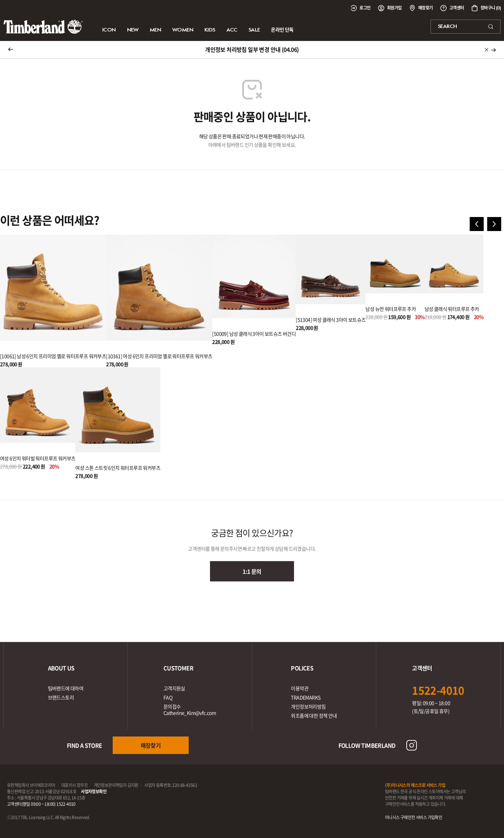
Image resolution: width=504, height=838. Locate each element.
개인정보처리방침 (308, 706)
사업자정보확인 (94, 791)
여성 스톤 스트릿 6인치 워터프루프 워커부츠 (118, 468)
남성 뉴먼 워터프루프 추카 (391, 309)
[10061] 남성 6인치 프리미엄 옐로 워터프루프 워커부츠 (53, 356)
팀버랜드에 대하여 (66, 688)
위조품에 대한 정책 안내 (314, 715)
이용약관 (300, 688)
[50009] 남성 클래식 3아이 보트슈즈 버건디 (254, 334)
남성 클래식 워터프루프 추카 (452, 309)
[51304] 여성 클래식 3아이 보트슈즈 (331, 320)
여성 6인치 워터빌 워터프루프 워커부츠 (38, 458)
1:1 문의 (252, 571)
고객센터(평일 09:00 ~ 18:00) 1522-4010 (41, 804)
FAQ (168, 697)
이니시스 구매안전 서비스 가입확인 (414, 817)
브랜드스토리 (61, 697)
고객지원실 (174, 688)
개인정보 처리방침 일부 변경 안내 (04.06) (252, 49)
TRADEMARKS (306, 697)
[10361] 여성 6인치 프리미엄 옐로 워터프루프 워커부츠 (159, 356)
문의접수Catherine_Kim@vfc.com (190, 710)
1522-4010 (438, 690)
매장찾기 (151, 745)
